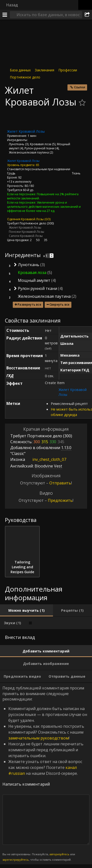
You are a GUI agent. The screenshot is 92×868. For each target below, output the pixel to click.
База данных (20, 70)
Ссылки (80, 87)
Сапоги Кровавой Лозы (26, 236)
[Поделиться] (87, 15)
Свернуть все (59, 304)
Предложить (60, 500)
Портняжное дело (25, 77)
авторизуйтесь (59, 854)
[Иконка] (13, 118)
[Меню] (5, 15)
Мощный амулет (34, 280)
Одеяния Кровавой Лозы (25, 219)
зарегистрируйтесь (16, 860)
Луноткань (17, 144)
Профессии (68, 70)
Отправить (60, 483)
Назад (12, 5)
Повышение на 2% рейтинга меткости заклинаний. (43, 196)
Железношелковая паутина (29, 152)
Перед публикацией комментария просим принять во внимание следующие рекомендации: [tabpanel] (46, 774)
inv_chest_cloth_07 (46, 459)
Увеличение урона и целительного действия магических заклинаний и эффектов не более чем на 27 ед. (44, 207)
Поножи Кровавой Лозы (26, 232)
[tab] (26, 610)
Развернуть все (29, 304)
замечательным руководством (39, 738)
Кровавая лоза (41, 144)
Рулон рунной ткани (39, 148)
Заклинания (45, 70)
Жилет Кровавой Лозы (23, 161)
